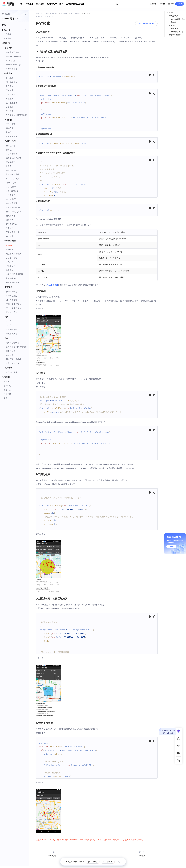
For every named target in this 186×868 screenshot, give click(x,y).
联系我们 (153, 4)
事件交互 (10, 128)
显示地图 (10, 78)
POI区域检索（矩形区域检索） (178, 32)
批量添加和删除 (13, 175)
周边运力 (10, 220)
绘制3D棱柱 (11, 187)
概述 (4, 25)
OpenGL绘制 (11, 183)
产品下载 (7, 394)
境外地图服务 (12, 103)
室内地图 (10, 90)
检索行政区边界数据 (14, 274)
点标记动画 (11, 162)
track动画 (10, 236)
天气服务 (10, 262)
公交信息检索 (12, 258)
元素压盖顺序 (12, 137)
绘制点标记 (11, 146)
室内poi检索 (11, 278)
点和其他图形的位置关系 (16, 347)
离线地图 (10, 99)
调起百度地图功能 (13, 359)
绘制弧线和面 (12, 154)
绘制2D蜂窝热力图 (14, 212)
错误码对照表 (12, 372)
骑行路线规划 (12, 296)
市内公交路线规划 (13, 308)
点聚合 (9, 166)
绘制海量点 (11, 195)
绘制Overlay (11, 170)
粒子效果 (10, 111)
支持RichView (12, 224)
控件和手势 (11, 124)
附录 (6, 398)
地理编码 (10, 270)
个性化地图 (11, 95)
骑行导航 (10, 321)
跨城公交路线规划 (13, 304)
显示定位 (10, 86)
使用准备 (7, 38)
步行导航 (10, 325)
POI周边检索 (174, 29)
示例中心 (7, 386)
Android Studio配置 (14, 57)
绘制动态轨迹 (12, 203)
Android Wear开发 (13, 65)
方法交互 (10, 132)
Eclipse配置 (11, 61)
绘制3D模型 (11, 199)
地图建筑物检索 (13, 283)
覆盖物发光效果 (13, 232)
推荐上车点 (11, 266)
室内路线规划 (12, 312)
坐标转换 (10, 355)
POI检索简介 (174, 16)
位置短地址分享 (13, 363)
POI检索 (9, 245)
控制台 (162, 4)
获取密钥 (7, 34)
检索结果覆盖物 (175, 35)
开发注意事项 (12, 69)
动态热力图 (11, 216)
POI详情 (172, 25)
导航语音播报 (12, 334)
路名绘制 (10, 228)
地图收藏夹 (11, 351)
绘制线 (9, 150)
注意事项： (173, 22)
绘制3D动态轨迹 (13, 208)
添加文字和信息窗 (13, 158)
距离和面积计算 (13, 343)
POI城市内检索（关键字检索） (178, 19)
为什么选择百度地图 (75, 4)
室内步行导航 (12, 330)
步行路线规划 (12, 292)
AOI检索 (9, 250)
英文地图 (10, 107)
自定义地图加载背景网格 (16, 115)
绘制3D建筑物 (12, 191)
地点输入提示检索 (13, 254)
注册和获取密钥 (13, 52)
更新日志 (7, 390)
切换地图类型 (12, 82)
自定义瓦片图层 (13, 179)
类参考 (6, 382)
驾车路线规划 (12, 300)
